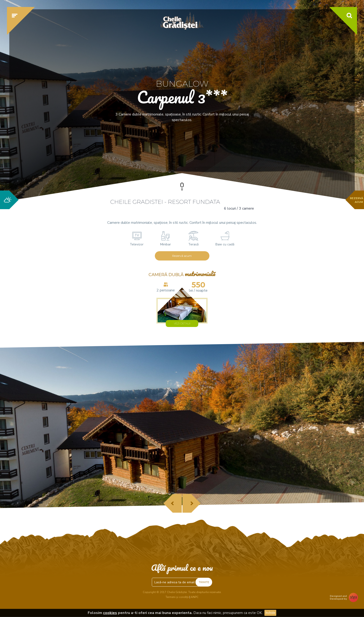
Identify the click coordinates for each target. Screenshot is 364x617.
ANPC (195, 597)
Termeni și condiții (177, 597)
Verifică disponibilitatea (271, 153)
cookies (110, 613)
